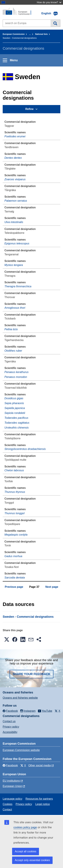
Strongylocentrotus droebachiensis (25, 449)
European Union (12, 786)
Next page (52, 587)
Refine (29, 109)
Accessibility (10, 732)
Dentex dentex (13, 158)
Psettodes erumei (15, 136)
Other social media (40, 765)
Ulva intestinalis (14, 222)
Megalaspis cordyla (16, 535)
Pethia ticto (11, 329)
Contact (7, 810)
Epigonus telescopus (17, 243)
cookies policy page (25, 827)
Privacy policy (11, 727)
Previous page (14, 587)
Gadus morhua (13, 556)
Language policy (13, 799)
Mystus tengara (14, 265)
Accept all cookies (26, 851)
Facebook (10, 765)
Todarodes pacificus (16, 418)
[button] (7, 639)
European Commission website (21, 750)
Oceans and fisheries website (20, 698)
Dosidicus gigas (14, 398)
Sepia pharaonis (14, 403)
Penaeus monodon (16, 377)
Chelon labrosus (14, 470)
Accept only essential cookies (32, 860)
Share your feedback (32, 674)
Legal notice (43, 804)
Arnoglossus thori (15, 308)
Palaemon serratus (16, 201)
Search (55, 23)
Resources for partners (39, 799)
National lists (41, 34)
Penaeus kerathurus (17, 372)
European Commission (14, 34)
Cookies (8, 804)
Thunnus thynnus (15, 492)
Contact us (9, 721)
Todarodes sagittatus (17, 423)
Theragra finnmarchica (18, 286)
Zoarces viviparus (15, 179)
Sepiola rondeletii (15, 413)
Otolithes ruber (13, 351)
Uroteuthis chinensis (17, 428)
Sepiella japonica (15, 408)
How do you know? (49, 2)
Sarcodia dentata (15, 578)
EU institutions (11, 781)
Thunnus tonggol (15, 513)
